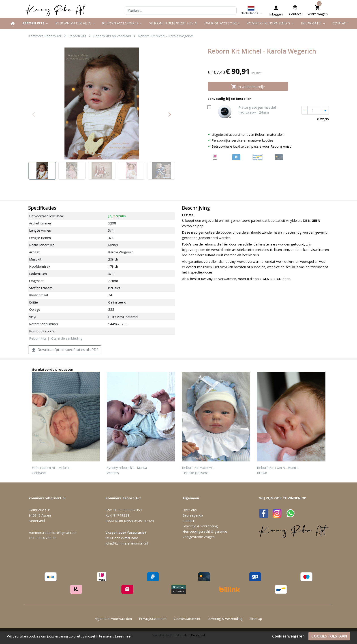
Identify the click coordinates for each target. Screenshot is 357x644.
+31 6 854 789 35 (43, 538)
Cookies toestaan (329, 636)
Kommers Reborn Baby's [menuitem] (270, 23)
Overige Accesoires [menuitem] (222, 23)
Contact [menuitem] (340, 23)
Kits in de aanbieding (66, 338)
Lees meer (123, 636)
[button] (251, 10)
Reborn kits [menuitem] (35, 23)
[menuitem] (13, 23)
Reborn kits (38, 338)
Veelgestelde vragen (199, 537)
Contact (295, 14)
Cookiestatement (187, 618)
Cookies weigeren (288, 636)
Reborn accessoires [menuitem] (122, 23)
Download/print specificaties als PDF (65, 350)
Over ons (190, 510)
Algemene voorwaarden (113, 618)
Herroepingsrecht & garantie (205, 531)
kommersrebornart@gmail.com (53, 532)
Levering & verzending (225, 618)
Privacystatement (153, 618)
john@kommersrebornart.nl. (127, 543)
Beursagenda (193, 515)
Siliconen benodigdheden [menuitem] (173, 23)
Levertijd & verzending (200, 526)
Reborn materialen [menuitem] (75, 23)
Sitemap (256, 618)
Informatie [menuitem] (313, 23)
